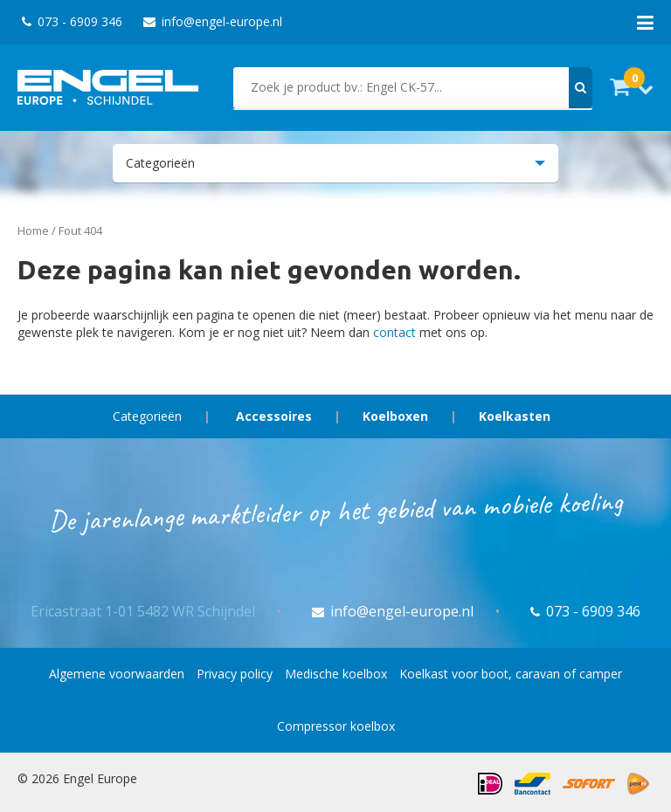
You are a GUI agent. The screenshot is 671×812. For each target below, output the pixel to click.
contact (394, 332)
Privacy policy (235, 674)
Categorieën (147, 416)
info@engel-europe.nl (213, 21)
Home (33, 231)
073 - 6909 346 (72, 21)
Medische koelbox (336, 674)
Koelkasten (515, 416)
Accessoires (274, 416)
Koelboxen (395, 416)
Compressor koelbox (336, 726)
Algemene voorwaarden (117, 674)
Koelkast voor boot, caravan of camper (511, 674)
